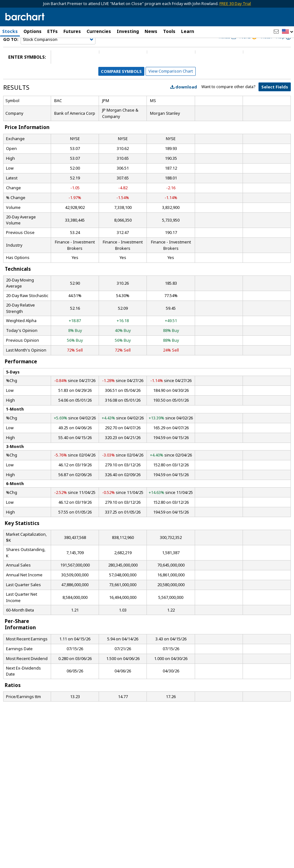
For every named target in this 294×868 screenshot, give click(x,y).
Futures (72, 31)
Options (33, 31)
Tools (169, 31)
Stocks (10, 31)
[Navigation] (58, 55)
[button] (288, 32)
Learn (188, 31)
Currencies (99, 31)
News (151, 31)
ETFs (52, 31)
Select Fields (275, 102)
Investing (128, 31)
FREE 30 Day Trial (235, 4)
